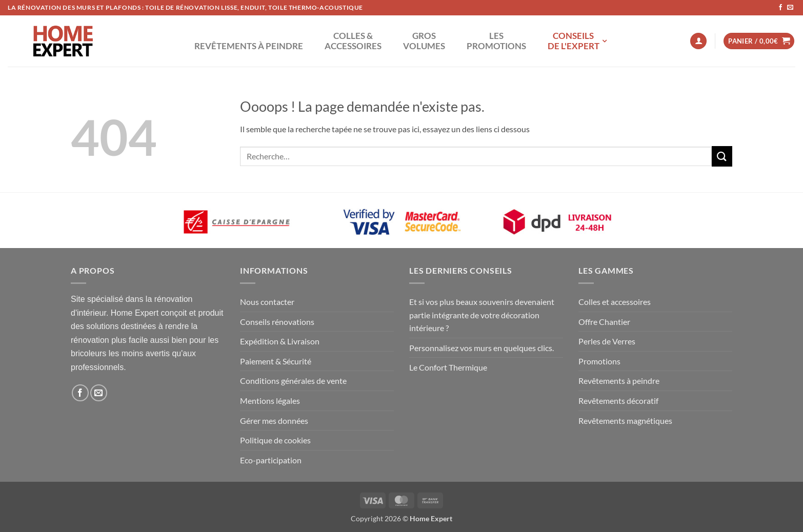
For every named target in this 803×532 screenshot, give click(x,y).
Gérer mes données (274, 421)
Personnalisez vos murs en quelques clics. (481, 348)
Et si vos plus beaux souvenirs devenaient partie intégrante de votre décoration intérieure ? (482, 315)
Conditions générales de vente (293, 381)
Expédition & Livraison (280, 341)
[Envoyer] (722, 156)
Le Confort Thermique (448, 367)
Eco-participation (271, 460)
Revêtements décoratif (618, 401)
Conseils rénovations (277, 322)
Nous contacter (267, 302)
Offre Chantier (604, 322)
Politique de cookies (275, 440)
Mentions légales (270, 401)
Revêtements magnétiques (625, 421)
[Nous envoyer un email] (790, 8)
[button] (698, 41)
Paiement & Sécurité (276, 361)
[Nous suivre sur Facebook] (780, 8)
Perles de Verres (607, 341)
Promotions (599, 361)
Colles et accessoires (615, 302)
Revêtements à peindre (619, 381)
